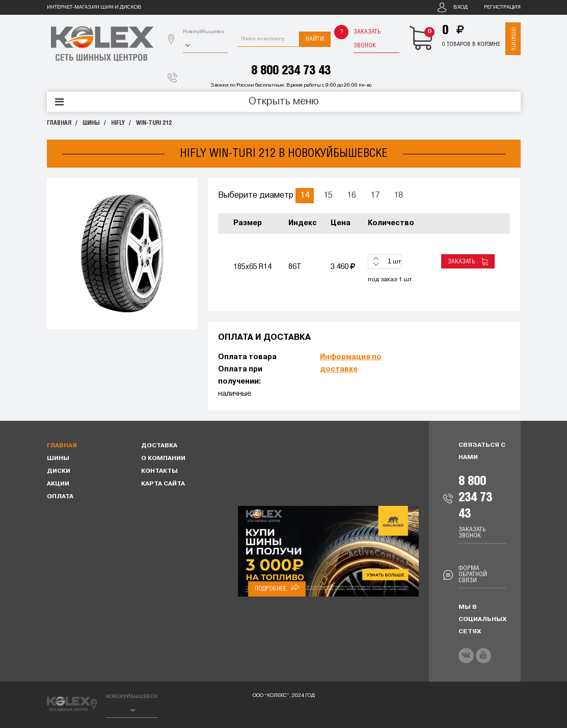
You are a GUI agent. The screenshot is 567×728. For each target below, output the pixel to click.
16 (352, 196)
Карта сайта (163, 484)
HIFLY (118, 123)
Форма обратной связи (473, 574)
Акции (58, 484)
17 (375, 196)
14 (305, 196)
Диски (59, 471)
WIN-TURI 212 (154, 123)
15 (328, 196)
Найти (315, 39)
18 (398, 196)
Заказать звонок (367, 39)
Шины (91, 123)
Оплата (60, 497)
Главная (59, 123)
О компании (163, 459)
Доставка (159, 446)
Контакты (159, 471)
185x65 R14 (252, 267)
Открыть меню (284, 102)
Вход (461, 7)
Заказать (468, 262)
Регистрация (502, 7)
